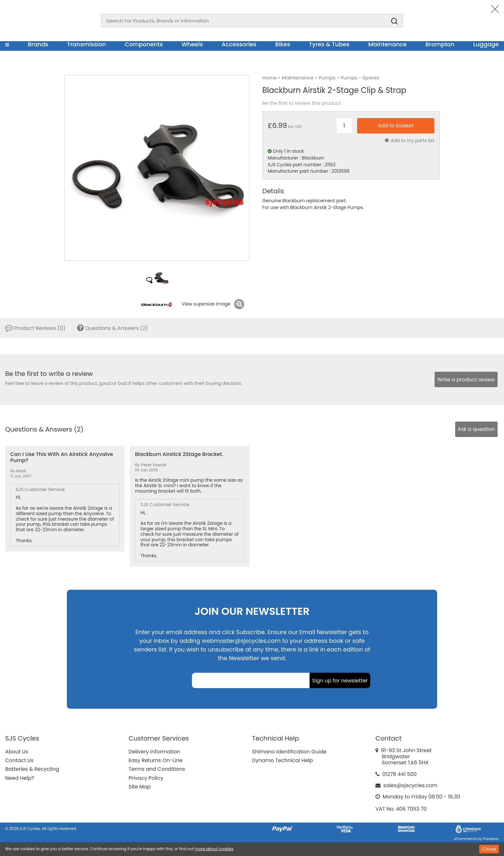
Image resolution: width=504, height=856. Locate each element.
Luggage (486, 44)
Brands (38, 44)
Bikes (283, 44)
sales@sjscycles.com (410, 785)
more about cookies (214, 849)
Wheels (192, 44)
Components (144, 44)
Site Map (140, 787)
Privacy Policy (146, 778)
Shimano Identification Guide (289, 752)
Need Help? (20, 778)
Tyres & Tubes (329, 44)
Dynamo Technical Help (283, 760)
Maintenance (387, 44)
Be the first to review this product (301, 103)
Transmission (87, 44)
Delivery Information (154, 752)
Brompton (440, 44)
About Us (17, 752)
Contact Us (19, 760)
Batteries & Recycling (32, 769)
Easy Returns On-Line (156, 760)
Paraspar (491, 839)
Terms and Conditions (157, 769)
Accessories (239, 44)
